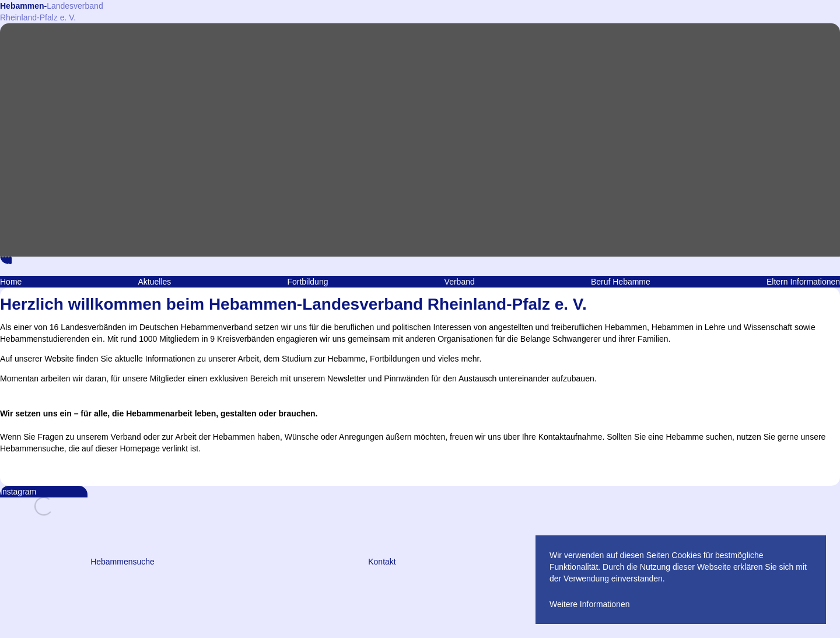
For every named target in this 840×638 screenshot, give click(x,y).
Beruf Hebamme (621, 282)
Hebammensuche (123, 562)
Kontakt (382, 562)
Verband (460, 282)
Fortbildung (307, 282)
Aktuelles (154, 282)
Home (11, 282)
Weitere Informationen (589, 604)
